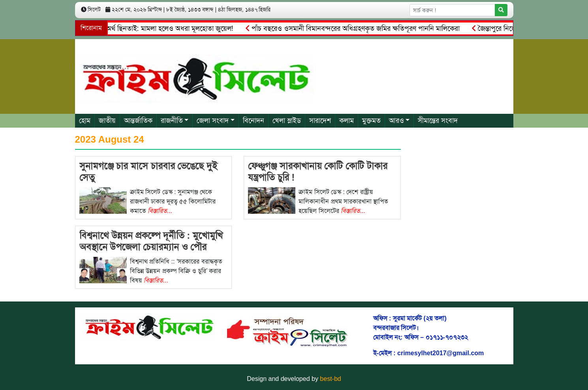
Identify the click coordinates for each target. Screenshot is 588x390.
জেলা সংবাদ (213, 121)
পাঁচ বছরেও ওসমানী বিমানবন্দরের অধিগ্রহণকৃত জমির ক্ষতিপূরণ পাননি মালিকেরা (354, 28)
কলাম (347, 121)
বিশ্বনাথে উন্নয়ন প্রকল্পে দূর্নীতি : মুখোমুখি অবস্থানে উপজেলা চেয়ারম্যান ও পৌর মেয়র (151, 247)
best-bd (330, 379)
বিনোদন (254, 121)
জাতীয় (107, 121)
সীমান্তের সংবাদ (438, 121)
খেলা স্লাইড (287, 121)
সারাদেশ (320, 121)
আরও (396, 121)
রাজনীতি (172, 121)
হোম (85, 121)
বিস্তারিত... (160, 211)
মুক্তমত (371, 121)
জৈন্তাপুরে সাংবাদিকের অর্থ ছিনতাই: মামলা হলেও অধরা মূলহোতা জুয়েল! (139, 28)
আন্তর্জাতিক (138, 121)
